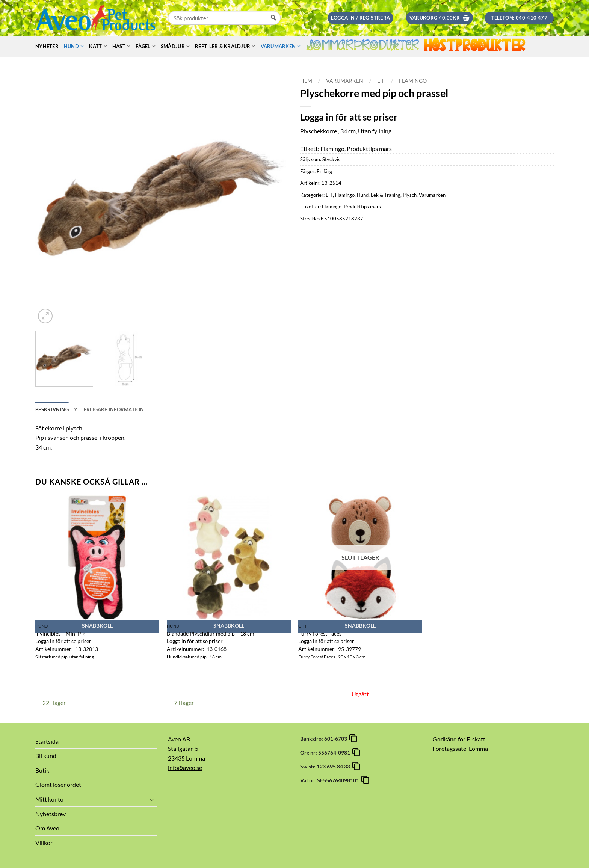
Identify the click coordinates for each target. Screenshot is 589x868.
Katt (98, 46)
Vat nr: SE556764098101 (331, 780)
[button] (360, 18)
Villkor (44, 843)
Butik (42, 770)
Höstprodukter (475, 46)
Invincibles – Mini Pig (60, 633)
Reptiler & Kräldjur (225, 46)
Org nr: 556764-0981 (326, 753)
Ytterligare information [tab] (109, 409)
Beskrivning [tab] (52, 409)
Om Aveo (47, 828)
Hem (306, 81)
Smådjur (175, 46)
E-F (381, 81)
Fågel (146, 46)
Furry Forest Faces (320, 633)
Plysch (410, 195)
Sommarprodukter (363, 46)
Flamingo (413, 81)
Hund (74, 46)
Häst (121, 46)
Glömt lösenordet (58, 784)
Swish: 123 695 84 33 (326, 766)
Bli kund (46, 756)
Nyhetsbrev (51, 814)
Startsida (47, 741)
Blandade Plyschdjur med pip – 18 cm (211, 633)
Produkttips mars (362, 207)
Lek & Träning (386, 195)
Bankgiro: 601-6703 (325, 739)
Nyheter (47, 46)
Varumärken (281, 46)
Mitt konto (49, 799)
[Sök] (273, 25)
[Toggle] (152, 799)
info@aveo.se (185, 768)
